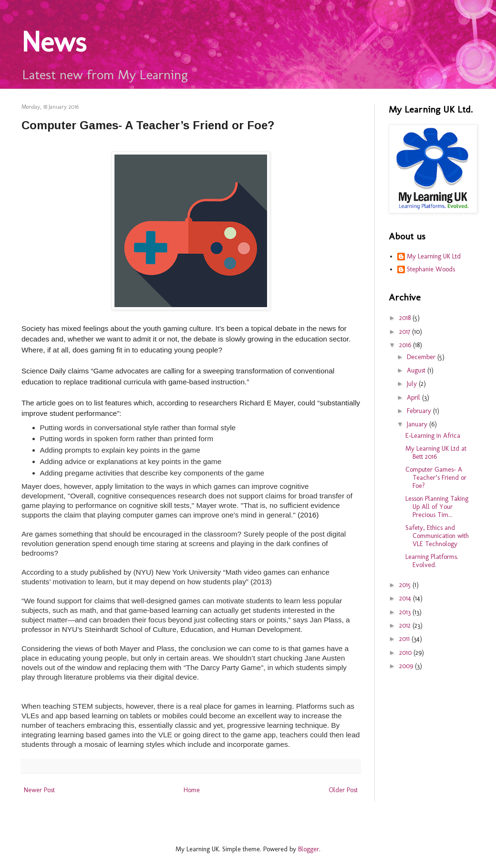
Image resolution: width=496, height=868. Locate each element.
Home (192, 790)
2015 (406, 585)
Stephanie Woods (431, 269)
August (417, 370)
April (414, 398)
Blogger (309, 849)
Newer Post (39, 790)
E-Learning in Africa (433, 436)
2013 (406, 612)
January (418, 424)
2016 (406, 345)
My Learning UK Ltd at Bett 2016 (436, 453)
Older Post (343, 790)
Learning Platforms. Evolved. (432, 561)
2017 (406, 332)
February (420, 411)
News (54, 42)
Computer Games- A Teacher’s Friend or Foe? (436, 478)
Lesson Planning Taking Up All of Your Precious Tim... (437, 507)
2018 (406, 318)
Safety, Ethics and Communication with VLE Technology (437, 536)
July (413, 384)
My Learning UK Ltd (434, 257)
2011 (405, 639)
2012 (406, 625)
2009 (407, 666)
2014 (406, 598)
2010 (406, 653)
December (422, 357)
